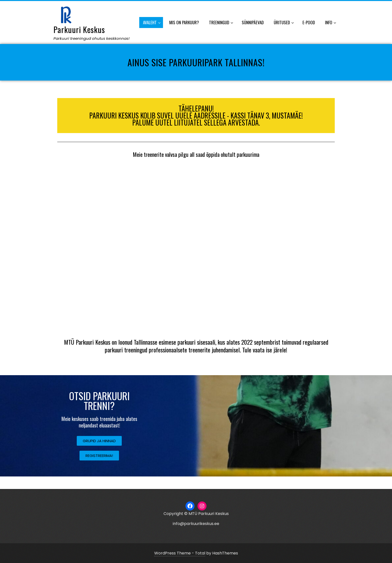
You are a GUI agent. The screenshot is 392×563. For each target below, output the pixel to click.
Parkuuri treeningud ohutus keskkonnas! (91, 38)
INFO (330, 23)
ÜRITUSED (284, 23)
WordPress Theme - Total (180, 553)
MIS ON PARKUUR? (184, 22)
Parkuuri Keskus (79, 29)
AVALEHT (152, 23)
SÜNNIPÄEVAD (253, 22)
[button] (99, 441)
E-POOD (309, 22)
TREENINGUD (221, 23)
